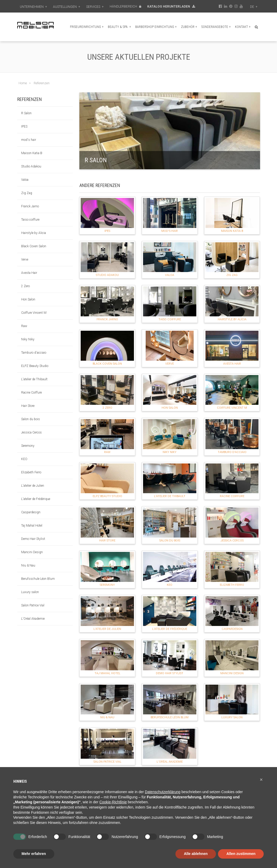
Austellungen (67, 7)
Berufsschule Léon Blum (38, 579)
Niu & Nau (28, 565)
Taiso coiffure (30, 220)
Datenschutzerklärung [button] (163, 792)
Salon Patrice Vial (33, 605)
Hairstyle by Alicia (34, 233)
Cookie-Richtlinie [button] (113, 802)
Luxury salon (30, 592)
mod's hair (29, 140)
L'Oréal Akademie (33, 619)
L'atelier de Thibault (34, 379)
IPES (24, 126)
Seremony (28, 446)
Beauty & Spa (119, 27)
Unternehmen (33, 7)
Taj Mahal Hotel (32, 526)
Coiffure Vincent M (34, 313)
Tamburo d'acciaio (34, 353)
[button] (261, 780)
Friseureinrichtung (87, 27)
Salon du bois (31, 419)
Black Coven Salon (34, 246)
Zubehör (189, 27)
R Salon (26, 113)
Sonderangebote (216, 27)
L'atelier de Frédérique (36, 499)
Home (23, 83)
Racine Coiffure (31, 393)
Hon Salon (28, 299)
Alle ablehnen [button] (196, 854)
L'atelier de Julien (33, 486)
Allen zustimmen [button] (241, 854)
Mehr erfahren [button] (34, 854)
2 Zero (25, 286)
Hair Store (28, 406)
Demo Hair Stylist (33, 539)
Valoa (25, 180)
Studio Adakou (31, 166)
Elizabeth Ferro (31, 472)
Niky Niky (28, 339)
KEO (24, 459)
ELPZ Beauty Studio (35, 366)
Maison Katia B (32, 153)
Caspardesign (31, 512)
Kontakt (243, 27)
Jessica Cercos (31, 432)
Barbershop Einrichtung (156, 27)
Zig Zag (27, 193)
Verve (25, 260)
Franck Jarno (30, 206)
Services (95, 7)
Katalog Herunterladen (171, 7)
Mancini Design (32, 552)
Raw (24, 326)
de (254, 7)
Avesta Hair (29, 273)
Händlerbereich (125, 7)
